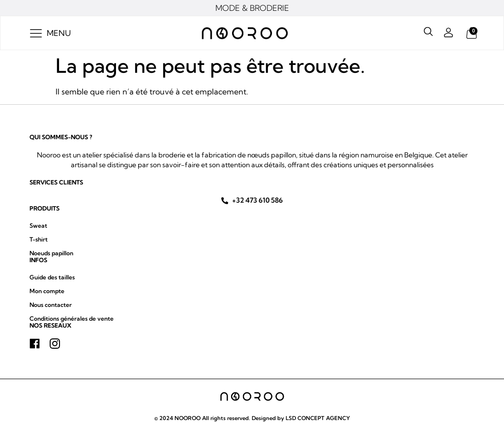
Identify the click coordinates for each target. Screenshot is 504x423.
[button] (50, 33)
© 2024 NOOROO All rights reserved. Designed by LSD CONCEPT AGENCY (252, 418)
